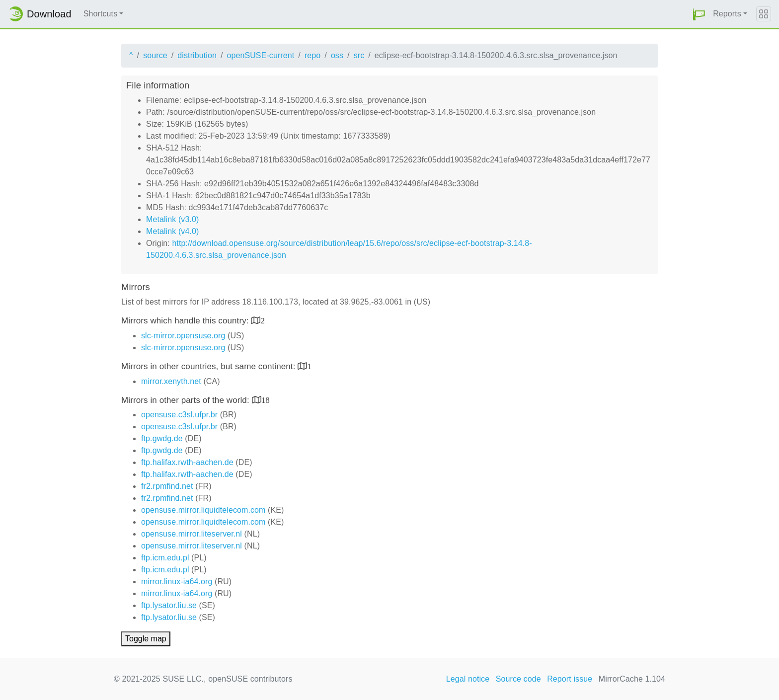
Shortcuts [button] (101, 14)
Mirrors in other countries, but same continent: (209, 366)
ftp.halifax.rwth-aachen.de (187, 462)
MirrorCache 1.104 (632, 679)
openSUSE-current (260, 55)
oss (337, 55)
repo (312, 55)
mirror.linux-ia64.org (177, 582)
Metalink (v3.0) (172, 219)
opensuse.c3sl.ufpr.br (179, 415)
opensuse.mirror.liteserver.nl (192, 534)
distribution (197, 55)
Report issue (570, 679)
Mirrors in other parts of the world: (187, 400)
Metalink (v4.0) (172, 231)
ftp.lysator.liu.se (169, 605)
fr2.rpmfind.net (167, 486)
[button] (699, 14)
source (155, 55)
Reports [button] (727, 14)
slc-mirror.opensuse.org (183, 336)
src (359, 55)
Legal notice (468, 679)
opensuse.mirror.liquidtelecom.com (203, 510)
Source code (518, 679)
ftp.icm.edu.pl (165, 558)
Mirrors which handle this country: (186, 321)
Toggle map (146, 639)
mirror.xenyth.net (171, 381)
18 (266, 400)
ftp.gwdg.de (162, 438)
